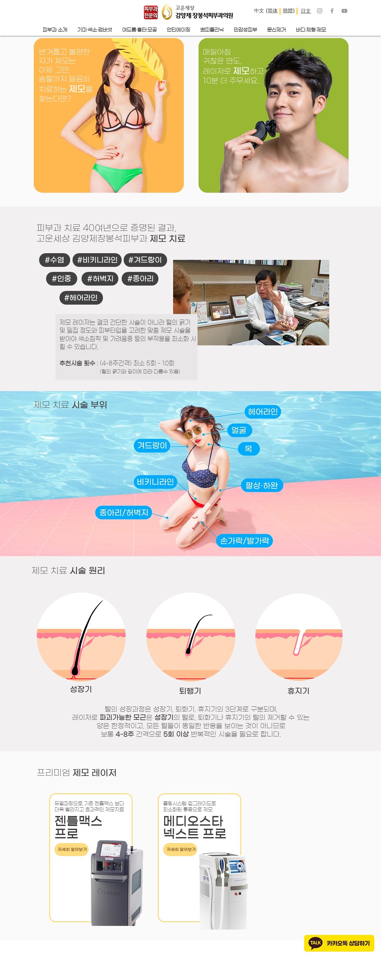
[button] (139, 30)
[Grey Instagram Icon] (320, 11)
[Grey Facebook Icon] (332, 11)
